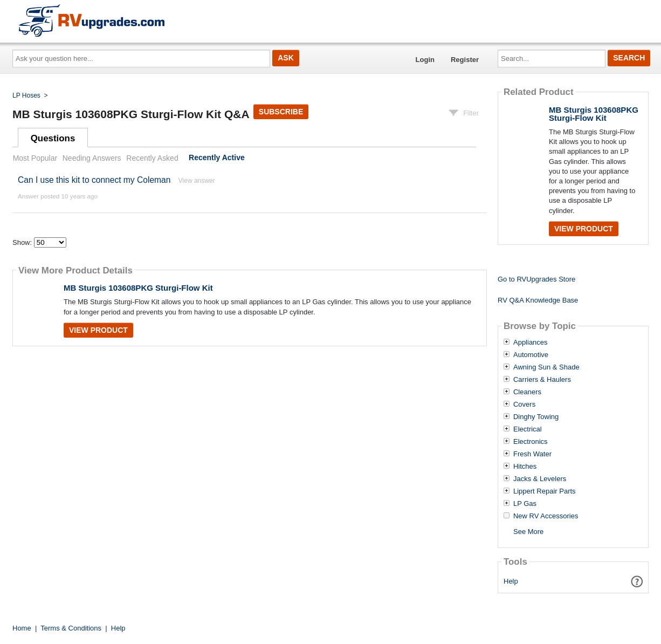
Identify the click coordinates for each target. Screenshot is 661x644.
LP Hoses (26, 95)
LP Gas (525, 504)
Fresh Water (532, 454)
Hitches (525, 467)
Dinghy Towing (536, 417)
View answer (197, 181)
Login (425, 60)
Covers (524, 405)
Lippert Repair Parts (545, 491)
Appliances (531, 342)
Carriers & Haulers (542, 380)
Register (465, 60)
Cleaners (527, 392)
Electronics (531, 442)
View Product (98, 330)
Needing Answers (92, 158)
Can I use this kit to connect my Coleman (94, 180)
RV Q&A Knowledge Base (538, 300)
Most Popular (35, 158)
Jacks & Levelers (540, 479)
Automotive (531, 355)
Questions (53, 138)
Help (511, 581)
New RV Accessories (546, 516)
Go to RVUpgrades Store (536, 279)
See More (528, 532)
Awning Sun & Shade (546, 367)
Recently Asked (152, 158)
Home (22, 628)
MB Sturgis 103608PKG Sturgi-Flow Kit (138, 288)
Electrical (528, 429)
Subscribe (281, 112)
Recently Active (217, 158)
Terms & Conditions (71, 628)
